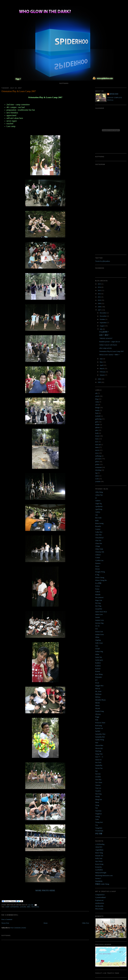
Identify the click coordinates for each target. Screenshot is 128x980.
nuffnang (98, 456)
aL (96, 498)
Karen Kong (99, 864)
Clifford (98, 555)
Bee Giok (98, 518)
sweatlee (98, 777)
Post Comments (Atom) (18, 928)
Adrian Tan (99, 495)
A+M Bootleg (100, 844)
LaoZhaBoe (99, 870)
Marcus (98, 688)
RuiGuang (99, 725)
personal (35, 907)
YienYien (98, 811)
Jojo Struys (99, 861)
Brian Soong (99, 523)
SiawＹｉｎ (99, 757)
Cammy (98, 529)
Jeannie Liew (100, 620)
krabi (97, 433)
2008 (100, 307)
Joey (97, 646)
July (101, 329)
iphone (97, 427)
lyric (97, 442)
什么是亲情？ (104, 332)
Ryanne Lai (99, 728)
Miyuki (98, 708)
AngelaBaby (99, 850)
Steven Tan (99, 768)
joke (97, 430)
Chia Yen (98, 540)
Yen (96, 808)
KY (96, 680)
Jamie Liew (99, 614)
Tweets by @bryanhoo (103, 261)
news (97, 453)
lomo (97, 439)
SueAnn (98, 774)
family (97, 410)
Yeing (97, 805)
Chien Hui (99, 543)
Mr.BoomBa (99, 906)
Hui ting (98, 603)
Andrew (98, 501)
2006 (100, 379)
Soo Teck (98, 762)
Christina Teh (100, 552)
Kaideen (98, 663)
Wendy (98, 797)
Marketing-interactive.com (104, 875)
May (101, 362)
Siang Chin (99, 754)
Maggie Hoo (99, 686)
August (102, 326)
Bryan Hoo (114, 94)
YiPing (97, 817)
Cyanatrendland (100, 897)
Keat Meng (99, 674)
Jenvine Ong (99, 623)
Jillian (97, 637)
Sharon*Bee (99, 745)
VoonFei (98, 791)
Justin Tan (99, 657)
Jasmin (97, 617)
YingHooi (98, 814)
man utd (98, 445)
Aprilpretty (99, 506)
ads (96, 393)
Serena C (98, 878)
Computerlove (100, 895)
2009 (100, 303)
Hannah (98, 595)
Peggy (97, 717)
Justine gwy (99, 660)
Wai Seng (98, 794)
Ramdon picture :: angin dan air (110, 342)
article (97, 396)
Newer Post (5, 923)
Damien (98, 563)
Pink (97, 720)
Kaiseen (98, 669)
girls (97, 422)
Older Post (86, 923)
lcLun (97, 683)
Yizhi (97, 819)
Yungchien (99, 828)
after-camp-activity (105, 348)
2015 (100, 284)
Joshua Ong (99, 651)
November (103, 316)
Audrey (98, 512)
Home (46, 923)
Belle (97, 521)
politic (97, 464)
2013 (100, 290)
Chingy (98, 546)
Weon (97, 802)
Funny (97, 589)
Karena (98, 671)
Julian (97, 654)
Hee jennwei (99, 597)
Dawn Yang (99, 853)
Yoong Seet (99, 822)
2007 (100, 310)
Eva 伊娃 (98, 583)
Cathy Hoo (99, 532)
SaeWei (98, 731)
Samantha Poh (100, 737)
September (103, 323)
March (102, 368)
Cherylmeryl (99, 538)
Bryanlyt (98, 526)
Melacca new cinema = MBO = (109, 355)
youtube (98, 481)
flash (97, 413)
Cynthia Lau (99, 560)
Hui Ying (98, 606)
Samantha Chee (100, 734)
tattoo (97, 476)
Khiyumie (98, 677)
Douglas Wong (100, 572)
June (101, 359)
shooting (98, 470)
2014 (100, 287)
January (102, 375)
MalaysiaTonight (101, 873)
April (102, 365)
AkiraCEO (99, 847)
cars (97, 405)
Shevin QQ (99, 748)
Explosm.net (99, 900)
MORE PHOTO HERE (45, 890)
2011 (100, 297)
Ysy (97, 825)
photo (97, 462)
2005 (100, 382)
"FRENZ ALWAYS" (106, 338)
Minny (97, 705)
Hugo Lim (99, 600)
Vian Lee (98, 788)
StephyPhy (99, 765)
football (98, 416)
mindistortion (100, 903)
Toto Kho (98, 780)
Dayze (97, 566)
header (97, 425)
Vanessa (98, 785)
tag (96, 473)
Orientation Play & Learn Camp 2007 (19, 91)
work (97, 479)
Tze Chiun (99, 782)
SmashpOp (99, 881)
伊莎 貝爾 (99, 834)
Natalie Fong (99, 711)
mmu (29, 907)
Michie (98, 703)
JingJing (98, 640)
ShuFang (98, 751)
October (103, 319)
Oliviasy (98, 714)
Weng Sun (99, 799)
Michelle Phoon (100, 700)
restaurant (98, 467)
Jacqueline (99, 609)
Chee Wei (98, 535)
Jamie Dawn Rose (101, 612)
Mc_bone (98, 691)
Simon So (98, 760)
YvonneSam (99, 831)
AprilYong (99, 509)
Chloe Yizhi (99, 549)
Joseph (97, 649)
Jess (97, 629)
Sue (96, 771)
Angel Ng (98, 503)
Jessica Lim (99, 632)
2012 (100, 294)
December (103, 313)
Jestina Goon (99, 634)
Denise (97, 569)
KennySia (98, 867)
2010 (100, 300)
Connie (98, 557)
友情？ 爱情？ (104, 335)
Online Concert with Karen (108, 345)
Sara (97, 743)
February (103, 372)
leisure (23, 907)
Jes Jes (97, 626)
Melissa (98, 697)
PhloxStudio (99, 909)
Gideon (98, 592)
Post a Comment (7, 919)
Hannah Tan (99, 856)
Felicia (97, 586)
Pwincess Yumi (100, 723)
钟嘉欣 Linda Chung (102, 884)
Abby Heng (99, 492)
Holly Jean (99, 858)
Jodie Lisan (99, 643)
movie (97, 450)
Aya (96, 515)
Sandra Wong (100, 740)
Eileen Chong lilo (101, 580)
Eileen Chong (100, 578)
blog (97, 399)
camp (7, 907)
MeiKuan (98, 694)
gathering (15, 907)
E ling (97, 575)
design (97, 407)
